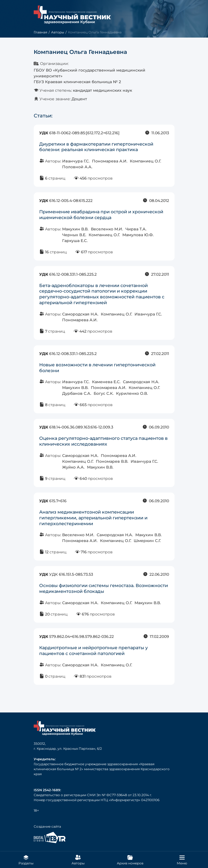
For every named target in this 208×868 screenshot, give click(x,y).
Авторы (58, 32)
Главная (40, 32)
